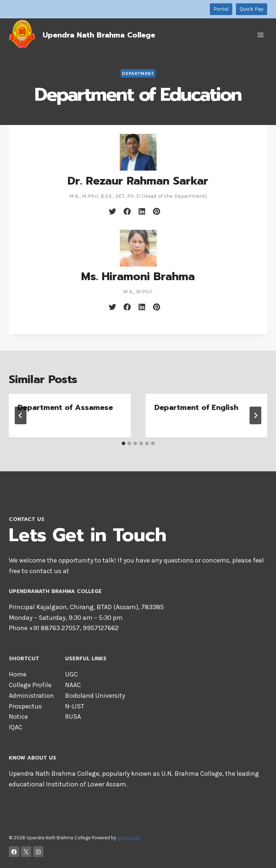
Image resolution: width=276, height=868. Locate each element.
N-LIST (75, 706)
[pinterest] (157, 211)
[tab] (123, 443)
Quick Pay (252, 9)
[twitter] (112, 211)
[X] (26, 852)
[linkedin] (142, 211)
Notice (18, 717)
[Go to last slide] (21, 415)
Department (138, 73)
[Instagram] (38, 852)
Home (18, 674)
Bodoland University (95, 696)
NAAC (73, 685)
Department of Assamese (65, 407)
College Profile (30, 685)
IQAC (16, 727)
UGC (71, 674)
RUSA (73, 717)
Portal (221, 9)
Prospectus (25, 706)
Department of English (196, 407)
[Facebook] (14, 852)
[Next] (255, 415)
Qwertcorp (128, 838)
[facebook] (127, 211)
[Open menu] (260, 35)
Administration (31, 696)
